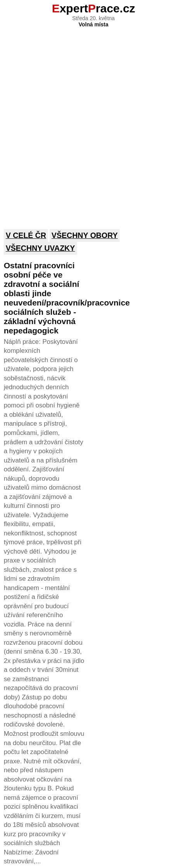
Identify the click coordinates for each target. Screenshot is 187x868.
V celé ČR (26, 235)
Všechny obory (85, 235)
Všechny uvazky (40, 248)
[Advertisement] (93, 123)
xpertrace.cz (93, 8)
